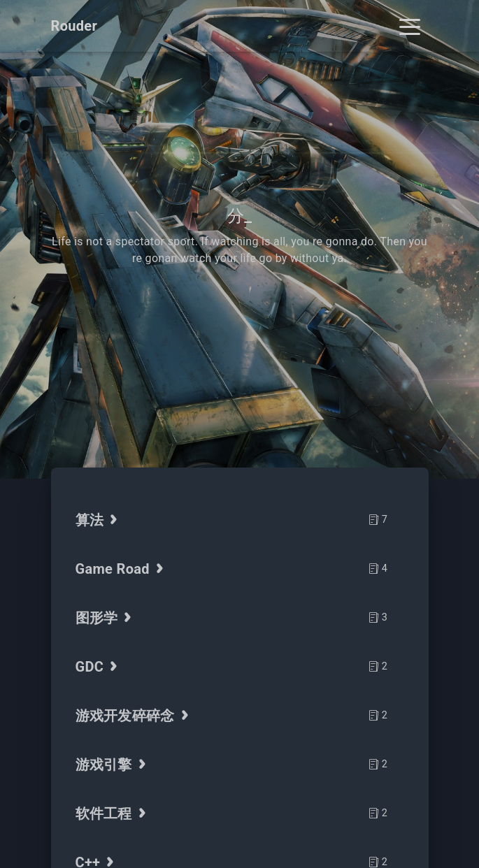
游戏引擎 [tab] (113, 765)
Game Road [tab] (121, 569)
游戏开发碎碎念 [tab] (134, 716)
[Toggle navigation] (410, 26)
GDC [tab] (98, 667)
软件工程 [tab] (113, 813)
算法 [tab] (98, 520)
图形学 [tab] (105, 618)
